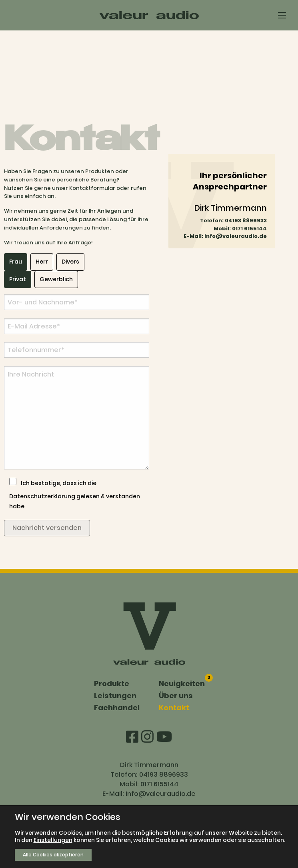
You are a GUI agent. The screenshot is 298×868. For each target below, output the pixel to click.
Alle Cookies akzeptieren (53, 855)
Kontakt (174, 708)
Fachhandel (117, 708)
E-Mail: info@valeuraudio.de (225, 236)
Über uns (176, 696)
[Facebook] (134, 737)
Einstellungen (53, 840)
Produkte (112, 684)
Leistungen (115, 696)
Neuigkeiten (182, 683)
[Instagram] (149, 737)
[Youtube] (164, 737)
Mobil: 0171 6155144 (240, 229)
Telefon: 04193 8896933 (233, 221)
